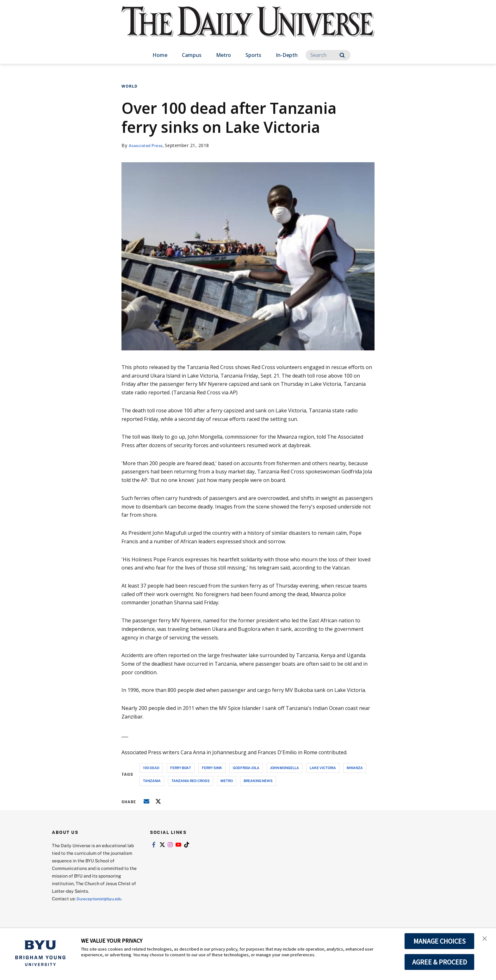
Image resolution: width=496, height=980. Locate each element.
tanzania (152, 781)
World (130, 86)
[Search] (328, 55)
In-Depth (287, 55)
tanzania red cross (191, 781)
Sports (253, 55)
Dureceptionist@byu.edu (102, 899)
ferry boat (181, 768)
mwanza (355, 768)
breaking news (258, 781)
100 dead (151, 768)
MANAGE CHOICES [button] (440, 941)
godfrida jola (246, 768)
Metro (223, 55)
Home (160, 55)
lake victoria (323, 768)
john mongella (285, 768)
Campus (192, 55)
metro (227, 781)
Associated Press (148, 145)
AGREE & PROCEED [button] (440, 962)
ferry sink (212, 768)
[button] (486, 940)
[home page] (248, 28)
